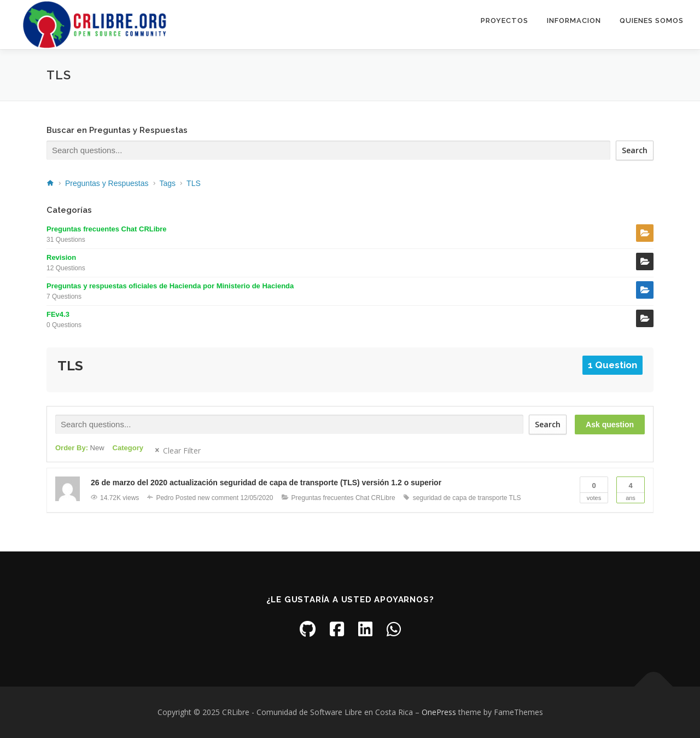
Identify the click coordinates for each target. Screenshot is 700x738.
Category (128, 448)
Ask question (610, 425)
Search (635, 150)
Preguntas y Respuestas (107, 183)
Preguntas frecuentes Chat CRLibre (107, 229)
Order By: (80, 448)
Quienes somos (652, 21)
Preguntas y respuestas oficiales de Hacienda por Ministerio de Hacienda (170, 286)
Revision (61, 257)
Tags (168, 183)
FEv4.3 (58, 314)
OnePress (439, 712)
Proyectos (504, 21)
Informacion (574, 21)
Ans (631, 489)
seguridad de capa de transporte (460, 498)
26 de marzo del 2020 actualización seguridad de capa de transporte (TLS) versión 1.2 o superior (266, 483)
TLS (194, 183)
